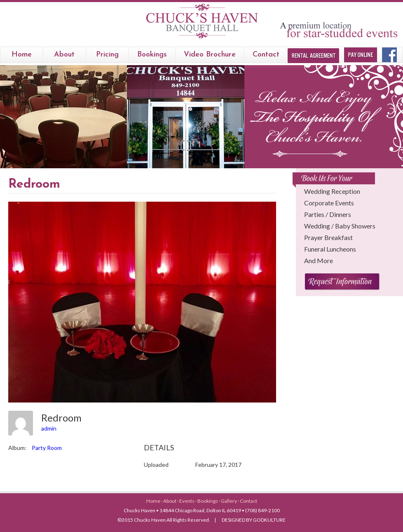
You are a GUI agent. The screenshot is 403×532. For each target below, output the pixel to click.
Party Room (47, 448)
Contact (266, 55)
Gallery (229, 501)
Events (187, 501)
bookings (152, 55)
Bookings (208, 501)
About (64, 55)
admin (49, 428)
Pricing (107, 55)
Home (22, 55)
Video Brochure (210, 55)
